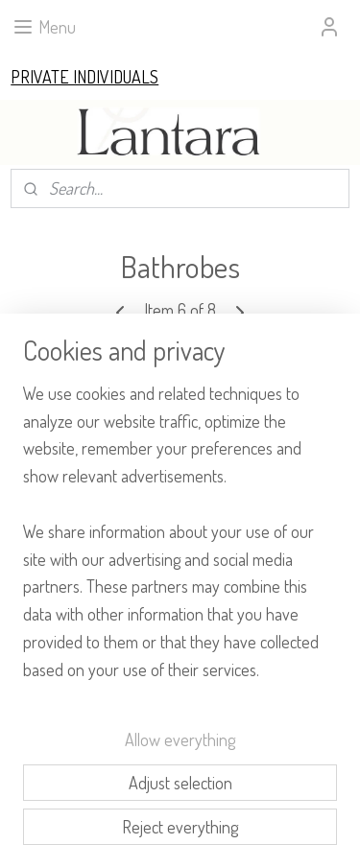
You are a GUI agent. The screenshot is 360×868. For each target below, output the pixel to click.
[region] (180, 540)
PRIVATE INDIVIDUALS (84, 77)
